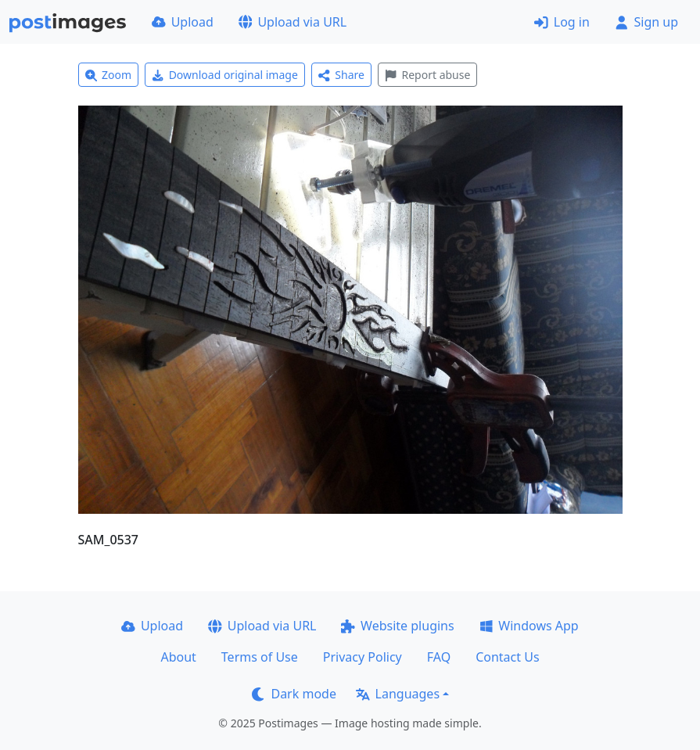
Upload (183, 22)
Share (341, 75)
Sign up (646, 22)
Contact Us (507, 657)
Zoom (109, 75)
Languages (398, 694)
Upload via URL (293, 22)
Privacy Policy (363, 657)
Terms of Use (260, 657)
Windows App (529, 626)
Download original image (225, 75)
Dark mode (294, 694)
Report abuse (427, 75)
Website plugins (397, 626)
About (178, 657)
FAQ (439, 657)
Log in (562, 22)
